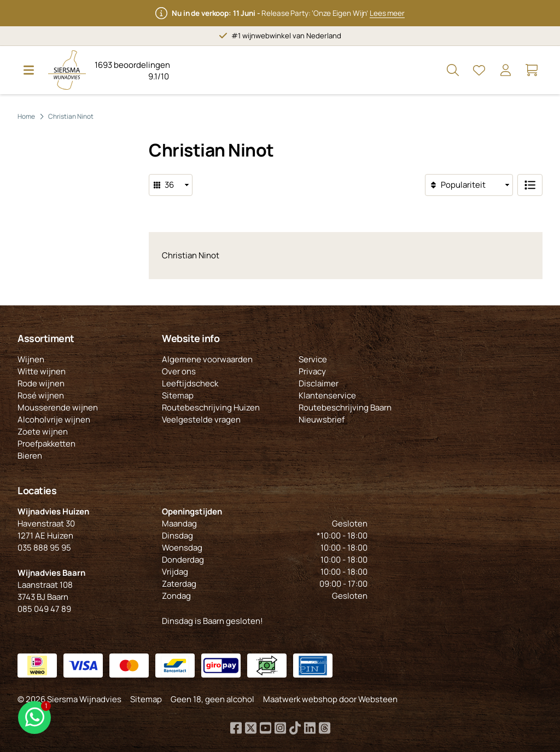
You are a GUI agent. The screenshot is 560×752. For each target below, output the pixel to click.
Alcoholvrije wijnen (54, 420)
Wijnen (31, 359)
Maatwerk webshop (300, 699)
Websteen (378, 699)
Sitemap (178, 395)
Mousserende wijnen (58, 407)
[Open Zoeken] (453, 70)
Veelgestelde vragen (201, 420)
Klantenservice (327, 395)
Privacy (312, 371)
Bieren (30, 456)
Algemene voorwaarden (207, 359)
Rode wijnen (41, 383)
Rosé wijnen (41, 395)
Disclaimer (319, 383)
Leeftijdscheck (190, 383)
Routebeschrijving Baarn (345, 407)
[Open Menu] (28, 70)
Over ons (179, 371)
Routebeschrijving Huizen (211, 407)
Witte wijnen (42, 371)
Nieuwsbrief (322, 420)
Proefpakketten (46, 444)
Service (313, 359)
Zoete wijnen (43, 432)
